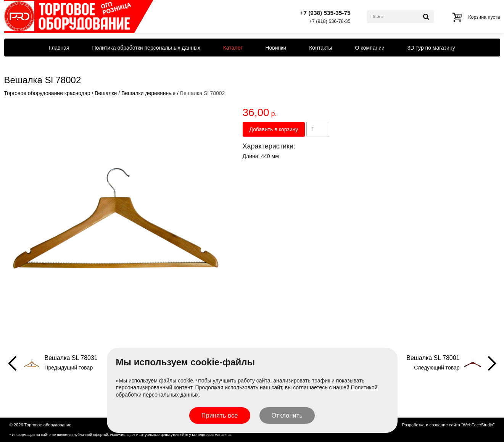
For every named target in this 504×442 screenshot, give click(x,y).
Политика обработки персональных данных (146, 48)
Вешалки (106, 93)
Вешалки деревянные (148, 93)
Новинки (276, 48)
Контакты (320, 48)
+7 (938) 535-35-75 (325, 13)
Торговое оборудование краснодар (47, 93)
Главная (59, 48)
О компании (370, 48)
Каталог (233, 48)
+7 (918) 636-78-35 (330, 22)
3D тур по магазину (431, 48)
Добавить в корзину (274, 129)
